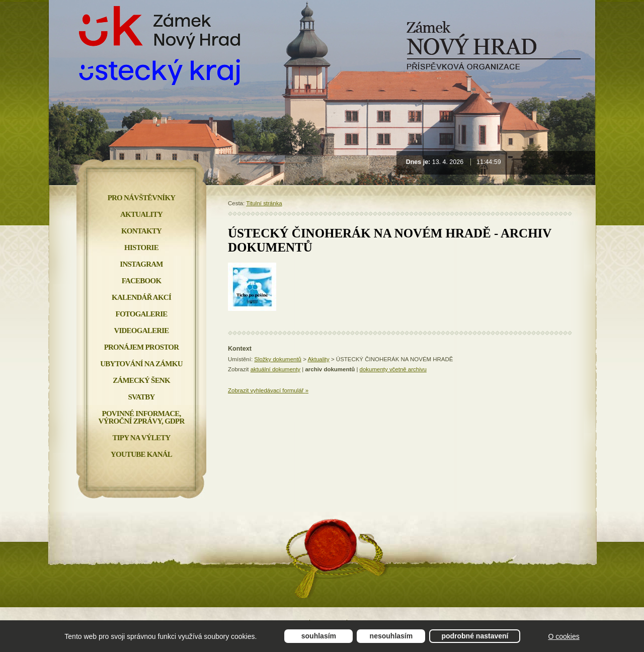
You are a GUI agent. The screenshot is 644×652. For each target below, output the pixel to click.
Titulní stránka (264, 203)
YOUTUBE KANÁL (141, 454)
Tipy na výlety (141, 438)
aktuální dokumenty (275, 369)
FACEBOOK (142, 281)
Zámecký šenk (141, 380)
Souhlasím (319, 636)
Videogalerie (141, 331)
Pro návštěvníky (142, 198)
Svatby (141, 397)
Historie (141, 248)
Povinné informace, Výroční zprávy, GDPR (141, 417)
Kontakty (141, 231)
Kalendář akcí (141, 297)
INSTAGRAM (141, 264)
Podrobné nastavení (475, 636)
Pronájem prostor (142, 347)
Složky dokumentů (278, 359)
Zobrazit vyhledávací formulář (268, 390)
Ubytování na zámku (141, 364)
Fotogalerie (142, 314)
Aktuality (318, 359)
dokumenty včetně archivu (393, 369)
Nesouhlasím (391, 636)
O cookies (563, 636)
